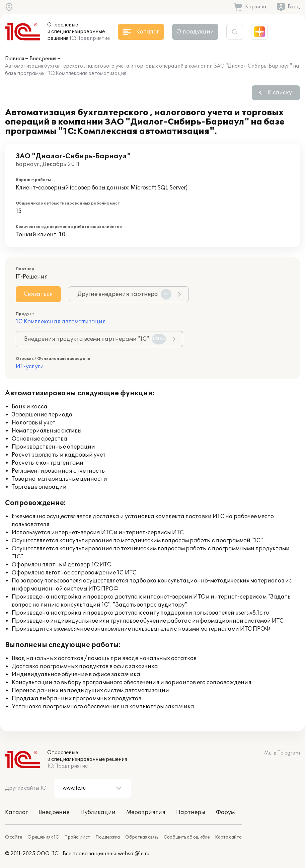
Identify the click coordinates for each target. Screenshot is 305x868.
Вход (294, 7)
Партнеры (191, 812)
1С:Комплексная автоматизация (61, 322)
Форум (225, 812)
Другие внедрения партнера (124, 294)
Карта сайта (228, 837)
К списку (280, 93)
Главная (15, 59)
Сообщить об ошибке (187, 837)
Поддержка (108, 837)
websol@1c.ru (134, 854)
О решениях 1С (43, 837)
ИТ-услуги (30, 367)
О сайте (14, 837)
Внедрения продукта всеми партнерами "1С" (95, 339)
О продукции (195, 32)
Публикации (98, 812)
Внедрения (43, 59)
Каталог (16, 812)
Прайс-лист (77, 837)
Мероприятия (146, 812)
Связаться (38, 294)
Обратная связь (142, 837)
